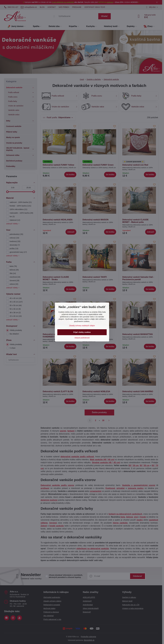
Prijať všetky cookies (82, 332)
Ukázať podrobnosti (82, 338)
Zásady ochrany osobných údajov (82, 326)
